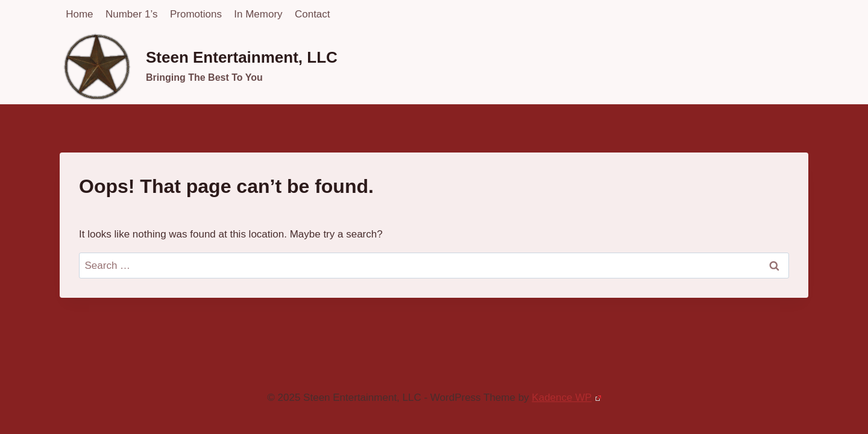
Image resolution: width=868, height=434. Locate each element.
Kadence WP (566, 398)
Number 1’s (132, 14)
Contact (313, 14)
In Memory (258, 14)
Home (79, 14)
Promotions (196, 14)
